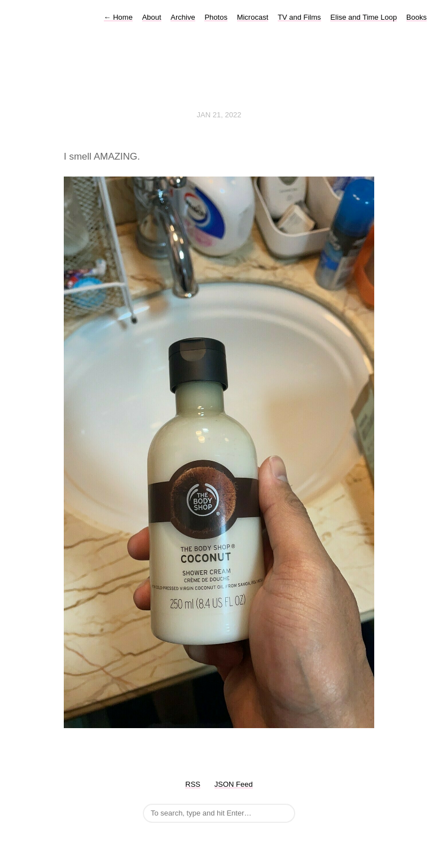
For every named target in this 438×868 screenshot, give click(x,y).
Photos (216, 17)
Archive (183, 17)
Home (118, 17)
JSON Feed (234, 784)
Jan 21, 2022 (219, 115)
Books (417, 17)
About (152, 17)
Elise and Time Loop (363, 17)
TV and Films (299, 17)
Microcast (253, 17)
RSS (193, 784)
